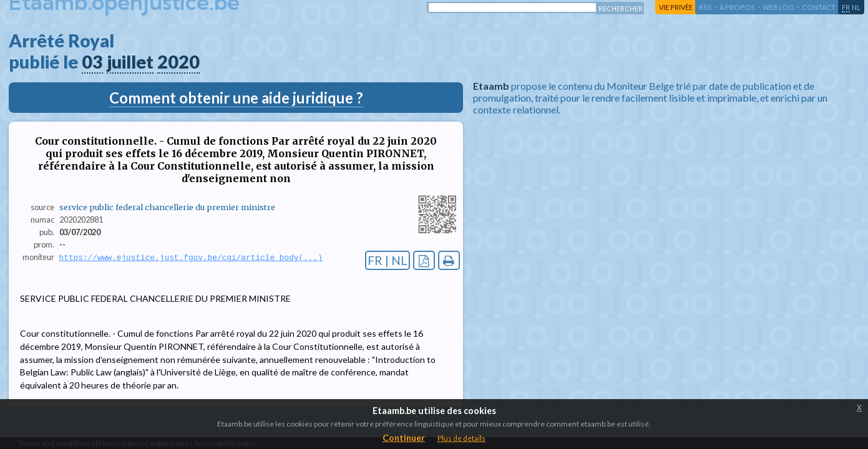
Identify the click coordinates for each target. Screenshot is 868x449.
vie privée (676, 7)
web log (778, 7)
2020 (178, 62)
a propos (737, 7)
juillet (130, 62)
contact (819, 7)
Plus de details (461, 438)
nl (856, 7)
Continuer (404, 437)
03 (92, 62)
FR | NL (388, 260)
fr (846, 7)
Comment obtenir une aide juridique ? (236, 98)
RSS (705, 7)
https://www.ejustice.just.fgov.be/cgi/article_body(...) (191, 258)
